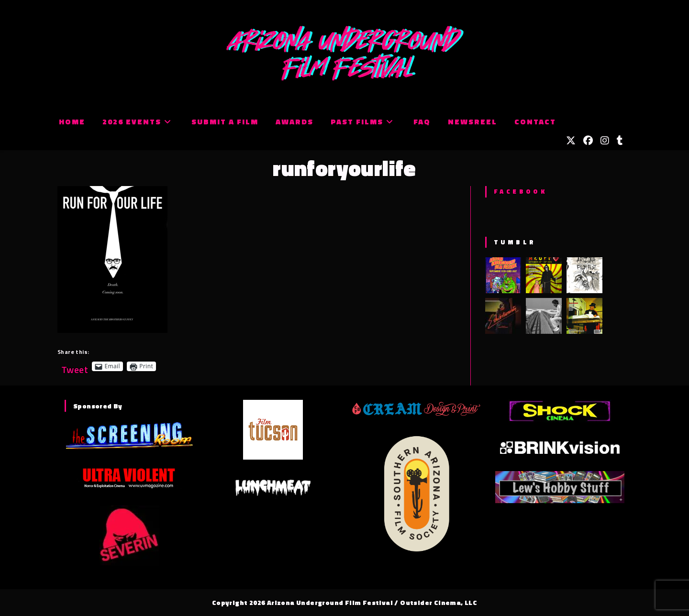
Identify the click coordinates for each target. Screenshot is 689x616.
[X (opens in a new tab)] (571, 141)
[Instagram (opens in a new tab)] (605, 141)
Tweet (75, 366)
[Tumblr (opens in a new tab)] (620, 141)
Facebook (520, 191)
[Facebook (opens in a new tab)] (588, 141)
